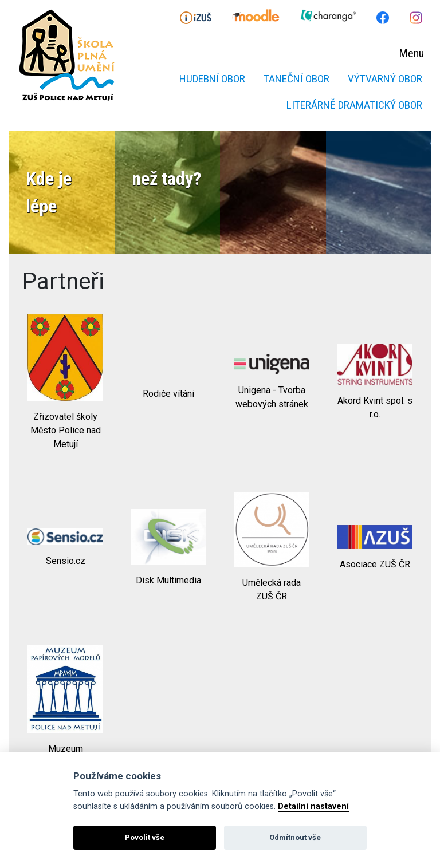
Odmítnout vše (295, 837)
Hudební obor (212, 79)
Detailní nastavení (313, 806)
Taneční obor (296, 79)
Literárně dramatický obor (354, 105)
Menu (411, 53)
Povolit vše (145, 837)
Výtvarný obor (385, 79)
